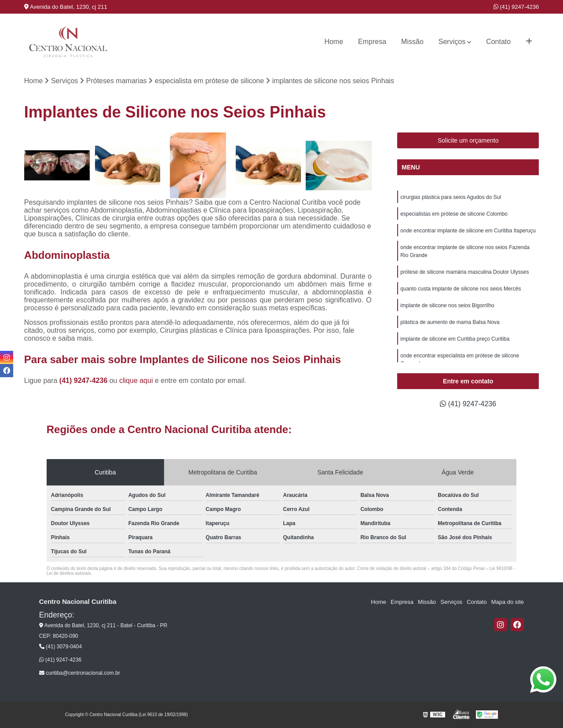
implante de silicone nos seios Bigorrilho (447, 305)
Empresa (372, 42)
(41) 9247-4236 (516, 7)
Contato (498, 42)
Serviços (452, 42)
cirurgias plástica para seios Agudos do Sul (451, 197)
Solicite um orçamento (468, 140)
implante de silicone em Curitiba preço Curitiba (455, 339)
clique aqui (136, 381)
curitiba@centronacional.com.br (80, 673)
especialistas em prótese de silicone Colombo (454, 214)
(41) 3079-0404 (60, 647)
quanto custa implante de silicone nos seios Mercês (461, 289)
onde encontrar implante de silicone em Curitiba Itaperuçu (468, 231)
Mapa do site (508, 602)
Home (334, 42)
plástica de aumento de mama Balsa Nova (450, 322)
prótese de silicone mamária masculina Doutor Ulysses (464, 272)
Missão (412, 42)
